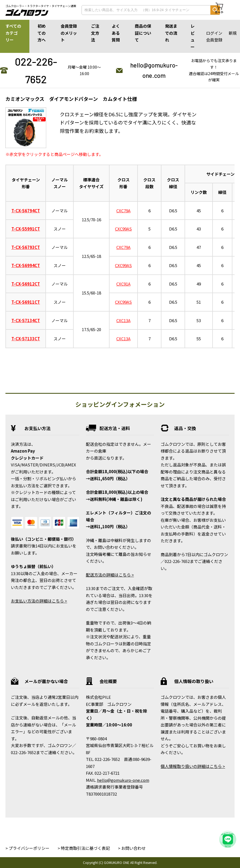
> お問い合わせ (132, 848)
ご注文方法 (95, 33)
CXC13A (123, 320)
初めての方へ (42, 33)
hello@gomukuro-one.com (154, 70)
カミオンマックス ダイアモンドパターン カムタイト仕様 (71, 99)
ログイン (214, 33)
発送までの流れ (171, 33)
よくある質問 (116, 33)
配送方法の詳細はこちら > (110, 575)
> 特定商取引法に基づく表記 (84, 848)
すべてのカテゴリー (13, 33)
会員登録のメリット (69, 33)
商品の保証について (143, 33)
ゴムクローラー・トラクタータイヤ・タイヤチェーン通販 (41, 6)
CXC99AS (123, 229)
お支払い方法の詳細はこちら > (39, 601)
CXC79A (123, 211)
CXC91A (123, 284)
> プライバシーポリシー (27, 848)
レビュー (193, 36)
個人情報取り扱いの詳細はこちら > (193, 766)
